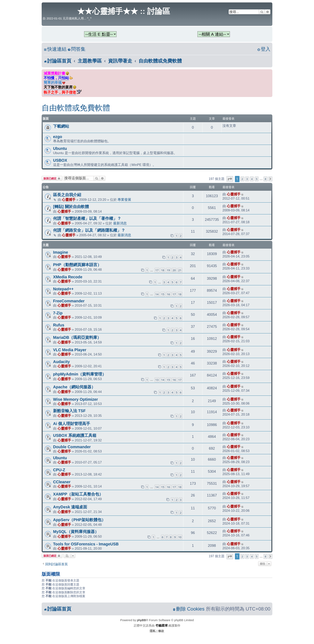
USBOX (60, 160)
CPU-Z (59, 470)
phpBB (141, 620)
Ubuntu (60, 148)
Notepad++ (63, 289)
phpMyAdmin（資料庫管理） (80, 374)
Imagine (61, 252)
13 (157, 380)
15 (163, 294)
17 (157, 270)
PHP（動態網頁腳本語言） (77, 265)
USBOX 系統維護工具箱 (75, 435)
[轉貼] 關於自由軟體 (71, 207)
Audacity (61, 362)
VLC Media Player (70, 350)
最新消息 (120, 223)
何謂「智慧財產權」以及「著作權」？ (87, 218)
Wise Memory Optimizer (75, 399)
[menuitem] (76, 49)
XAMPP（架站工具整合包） (78, 494)
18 (163, 270)
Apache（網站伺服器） (74, 387)
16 (168, 294)
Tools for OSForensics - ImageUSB (86, 544)
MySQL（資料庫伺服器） (76, 532)
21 (180, 270)
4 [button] (252, 179)
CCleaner (62, 482)
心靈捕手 (69, 200)
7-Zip (58, 313)
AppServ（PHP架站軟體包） (79, 520)
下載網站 (61, 126)
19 (168, 270)
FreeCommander (69, 301)
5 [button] (257, 179)
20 (174, 270)
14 (157, 294)
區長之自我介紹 (67, 195)
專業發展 (124, 200)
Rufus (59, 325)
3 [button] (247, 179)
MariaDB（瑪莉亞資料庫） (77, 337)
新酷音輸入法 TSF (69, 411)
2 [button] (242, 179)
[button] (230, 179)
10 (180, 537)
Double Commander (72, 447)
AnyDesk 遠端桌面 (70, 507)
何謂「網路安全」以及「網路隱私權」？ (89, 230)
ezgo (58, 137)
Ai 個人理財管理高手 (72, 424)
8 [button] (265, 179)
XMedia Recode (68, 277)
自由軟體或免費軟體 (76, 108)
